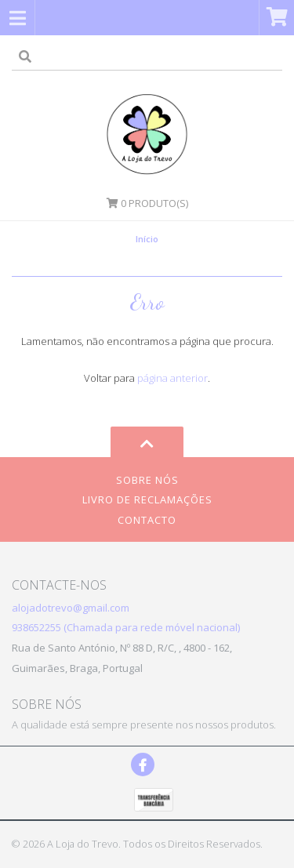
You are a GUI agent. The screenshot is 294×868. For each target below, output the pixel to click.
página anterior (172, 378)
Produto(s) (147, 203)
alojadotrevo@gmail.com (71, 608)
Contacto (147, 520)
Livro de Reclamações (147, 499)
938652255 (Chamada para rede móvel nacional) (126, 627)
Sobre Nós (147, 480)
